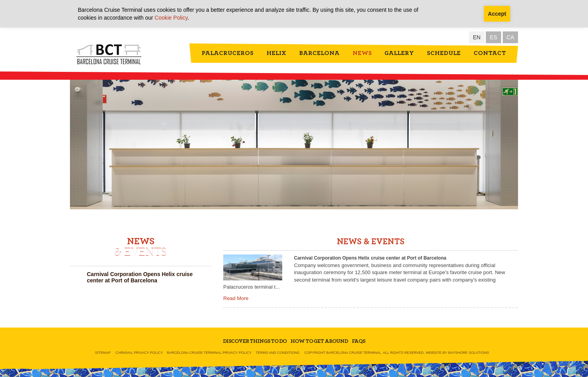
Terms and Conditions (277, 353)
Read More (236, 298)
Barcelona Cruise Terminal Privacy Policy (209, 353)
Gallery (399, 53)
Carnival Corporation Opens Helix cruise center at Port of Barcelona (140, 277)
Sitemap (103, 353)
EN (477, 37)
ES (493, 37)
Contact (490, 53)
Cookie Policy (171, 18)
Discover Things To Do (255, 341)
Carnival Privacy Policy (139, 353)
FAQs (358, 341)
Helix (276, 53)
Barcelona (319, 53)
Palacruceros (228, 53)
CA (510, 37)
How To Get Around (319, 341)
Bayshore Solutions (469, 353)
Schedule (444, 53)
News (362, 53)
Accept (497, 14)
